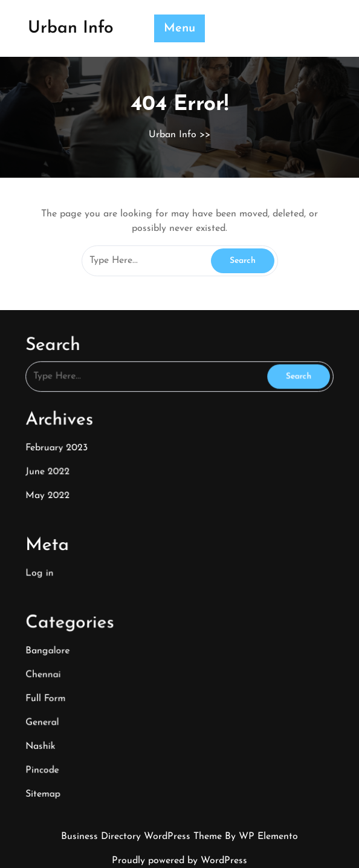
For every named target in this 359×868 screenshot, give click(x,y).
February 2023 (63, 451)
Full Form (52, 689)
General (49, 712)
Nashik (47, 734)
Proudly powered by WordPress (179, 861)
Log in (47, 570)
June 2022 (54, 473)
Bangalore (54, 643)
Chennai (50, 666)
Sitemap (50, 780)
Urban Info (71, 28)
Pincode (49, 757)
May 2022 (54, 496)
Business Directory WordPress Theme (143, 837)
